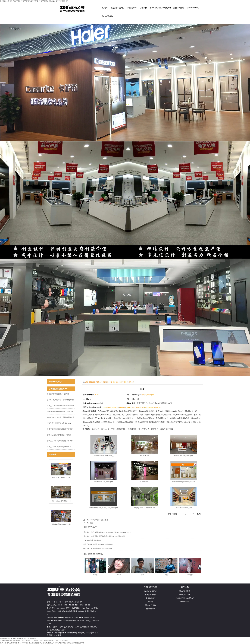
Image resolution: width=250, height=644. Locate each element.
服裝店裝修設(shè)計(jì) (58, 630)
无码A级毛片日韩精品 (59, 643)
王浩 (91, 523)
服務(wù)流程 (179, 8)
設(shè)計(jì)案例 (185, 595)
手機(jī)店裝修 (91, 621)
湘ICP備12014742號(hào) (90, 608)
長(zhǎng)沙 (59, 633)
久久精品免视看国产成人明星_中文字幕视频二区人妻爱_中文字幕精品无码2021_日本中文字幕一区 (34, 1)
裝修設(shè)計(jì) (117, 8)
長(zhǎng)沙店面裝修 (82, 627)
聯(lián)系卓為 (107, 16)
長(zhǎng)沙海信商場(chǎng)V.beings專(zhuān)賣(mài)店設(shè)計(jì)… (107, 532)
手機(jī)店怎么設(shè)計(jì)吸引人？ (59, 447)
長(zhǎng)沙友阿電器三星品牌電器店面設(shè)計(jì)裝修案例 (104, 536)
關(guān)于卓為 (193, 8)
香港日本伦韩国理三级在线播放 (29, 643)
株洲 (65, 633)
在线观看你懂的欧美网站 (75, 643)
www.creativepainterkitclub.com (187, 514)
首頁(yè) (105, 8)
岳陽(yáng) (89, 633)
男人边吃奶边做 (45, 643)
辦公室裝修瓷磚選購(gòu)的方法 (58, 394)
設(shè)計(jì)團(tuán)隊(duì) (160, 8)
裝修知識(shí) (132, 8)
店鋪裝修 (143, 8)
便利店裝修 (73, 621)
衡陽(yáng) (74, 633)
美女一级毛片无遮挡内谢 (9, 643)
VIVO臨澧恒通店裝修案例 (92, 540)
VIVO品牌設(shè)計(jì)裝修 (99, 520)
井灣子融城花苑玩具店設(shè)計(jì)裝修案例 (98, 544)
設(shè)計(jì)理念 (185, 591)
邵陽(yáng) (81, 633)
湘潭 (68, 633)
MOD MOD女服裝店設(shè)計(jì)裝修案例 (98, 548)
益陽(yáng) (54, 635)
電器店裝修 (80, 621)
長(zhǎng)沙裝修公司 (66, 627)
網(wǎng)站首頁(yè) (151, 591)
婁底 (60, 635)
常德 (95, 633)
